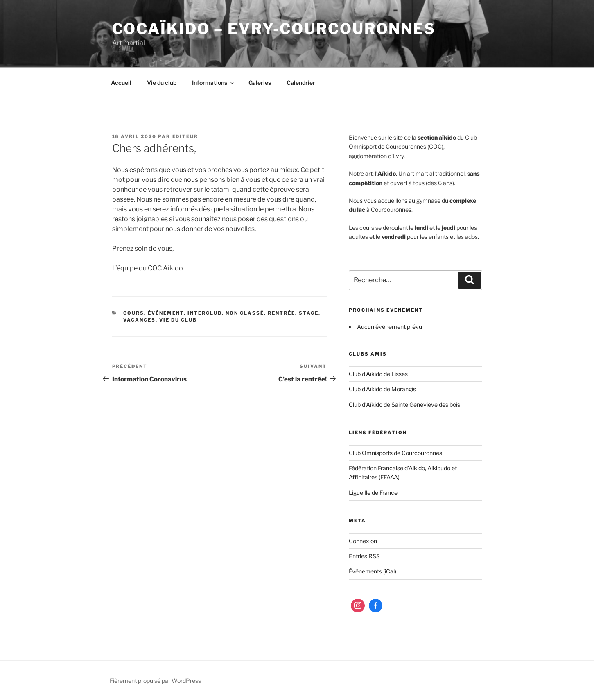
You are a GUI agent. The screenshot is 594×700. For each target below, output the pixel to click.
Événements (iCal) (373, 571)
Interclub (205, 313)
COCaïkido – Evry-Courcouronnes (274, 29)
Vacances (139, 320)
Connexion (363, 541)
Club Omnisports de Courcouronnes (395, 453)
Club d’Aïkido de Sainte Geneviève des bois (404, 404)
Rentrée (281, 313)
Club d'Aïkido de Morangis (382, 389)
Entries (364, 556)
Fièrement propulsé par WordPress (155, 681)
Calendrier (301, 83)
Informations (213, 83)
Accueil (121, 83)
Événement (166, 313)
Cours (134, 313)
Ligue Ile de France (373, 493)
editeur (185, 136)
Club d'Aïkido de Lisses (378, 374)
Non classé (245, 313)
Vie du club (162, 83)
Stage (309, 313)
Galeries (260, 83)
